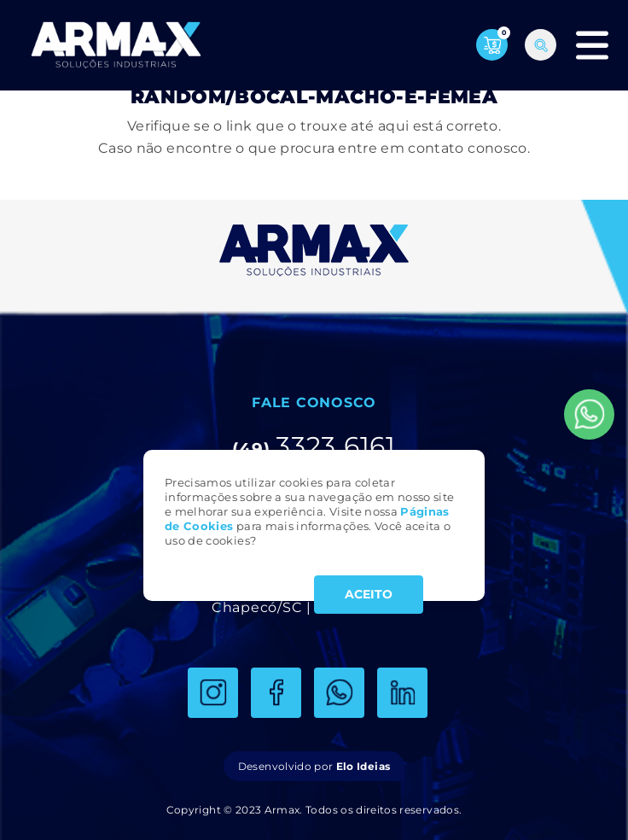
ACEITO (369, 594)
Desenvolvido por (314, 766)
